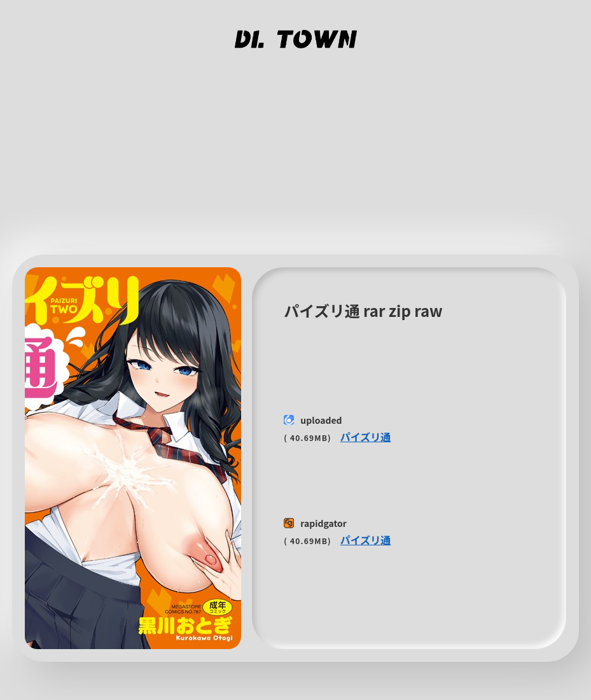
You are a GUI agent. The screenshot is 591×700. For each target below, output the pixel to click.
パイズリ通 (366, 437)
